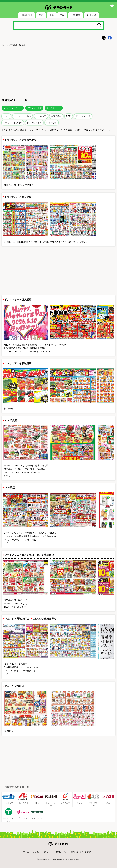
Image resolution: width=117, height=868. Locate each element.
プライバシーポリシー (42, 852)
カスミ (6, 116)
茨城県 (14, 45)
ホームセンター (54, 108)
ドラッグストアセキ (13, 123)
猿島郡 (23, 45)
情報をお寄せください (81, 852)
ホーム (5, 45)
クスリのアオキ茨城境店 (18, 363)
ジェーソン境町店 (14, 686)
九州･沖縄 (91, 15)
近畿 (62, 15)
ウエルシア (41, 116)
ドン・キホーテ (83, 116)
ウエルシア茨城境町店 (17, 619)
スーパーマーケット (13, 108)
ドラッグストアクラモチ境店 (20, 140)
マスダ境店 (11, 420)
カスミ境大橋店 (45, 555)
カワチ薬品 (56, 116)
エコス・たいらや (23, 116)
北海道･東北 (27, 15)
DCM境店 (10, 488)
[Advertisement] (58, 72)
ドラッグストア (34, 108)
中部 (52, 15)
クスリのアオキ (34, 123)
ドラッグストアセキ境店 (18, 197)
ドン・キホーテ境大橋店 (18, 300)
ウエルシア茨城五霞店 (44, 619)
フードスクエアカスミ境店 (19, 555)
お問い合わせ (62, 852)
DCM (69, 116)
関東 (41, 15)
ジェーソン (52, 123)
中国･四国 (76, 15)
